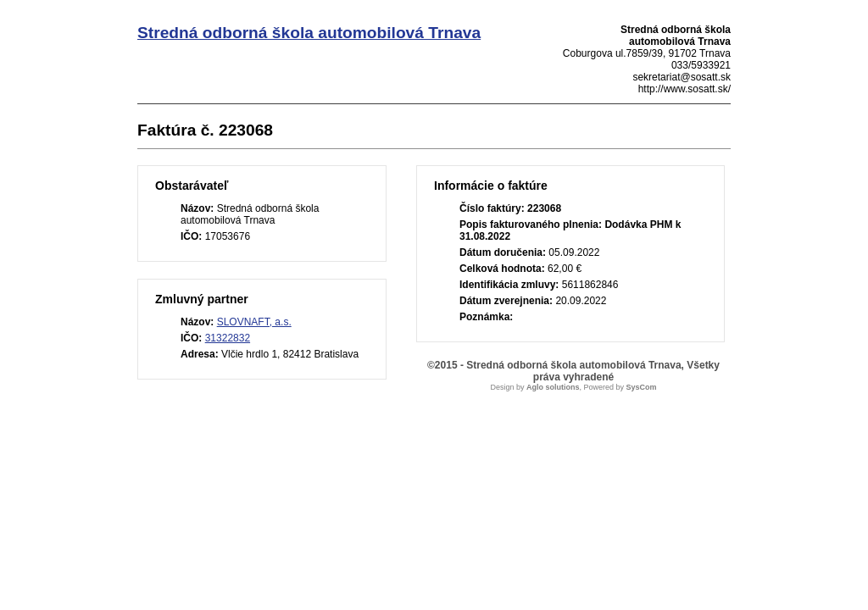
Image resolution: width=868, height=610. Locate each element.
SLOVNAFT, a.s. (254, 322)
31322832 (228, 338)
